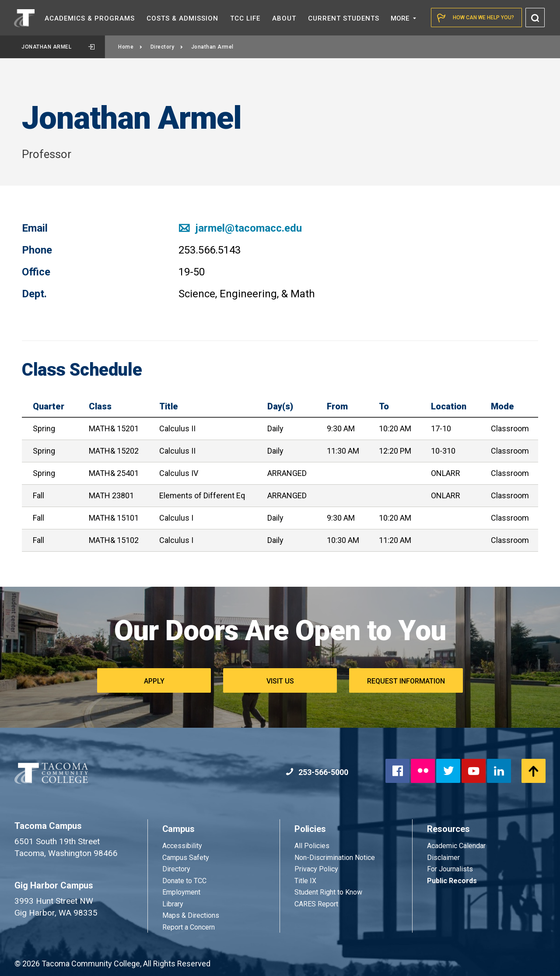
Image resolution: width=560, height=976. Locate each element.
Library (173, 904)
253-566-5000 (317, 772)
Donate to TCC (184, 881)
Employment (181, 892)
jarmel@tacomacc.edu (240, 228)
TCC (245, 18)
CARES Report (316, 904)
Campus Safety (186, 858)
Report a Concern (189, 927)
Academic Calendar (456, 846)
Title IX (305, 881)
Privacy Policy (316, 869)
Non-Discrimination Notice (335, 858)
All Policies (313, 846)
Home (130, 47)
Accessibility (182, 846)
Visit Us (280, 681)
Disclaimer (443, 858)
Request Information (406, 681)
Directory (167, 47)
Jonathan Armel (58, 47)
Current (344, 18)
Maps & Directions (191, 915)
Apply (154, 681)
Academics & (90, 18)
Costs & (182, 18)
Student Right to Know (328, 892)
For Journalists (450, 869)
